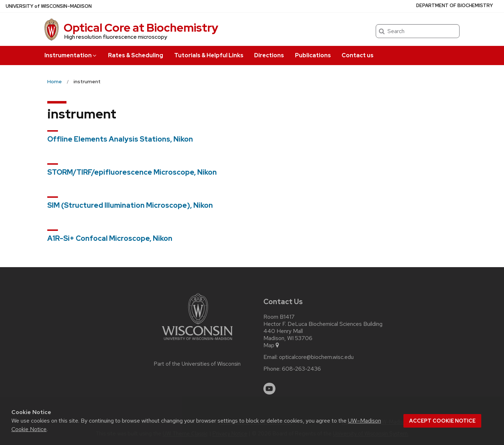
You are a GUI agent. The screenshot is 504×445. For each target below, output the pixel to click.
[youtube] (269, 389)
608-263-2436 (301, 369)
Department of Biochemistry (455, 6)
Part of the (197, 364)
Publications (313, 55)
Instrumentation (71, 55)
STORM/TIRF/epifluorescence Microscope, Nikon (132, 172)
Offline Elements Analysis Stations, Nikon (120, 139)
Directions (269, 55)
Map (272, 345)
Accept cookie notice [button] (442, 421)
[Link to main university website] (197, 341)
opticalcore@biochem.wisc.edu (316, 357)
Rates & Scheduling (136, 55)
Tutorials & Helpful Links (209, 55)
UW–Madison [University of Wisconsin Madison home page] (49, 6)
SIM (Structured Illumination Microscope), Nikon (130, 205)
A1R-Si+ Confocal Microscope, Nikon (110, 238)
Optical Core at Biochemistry (141, 28)
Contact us (358, 55)
